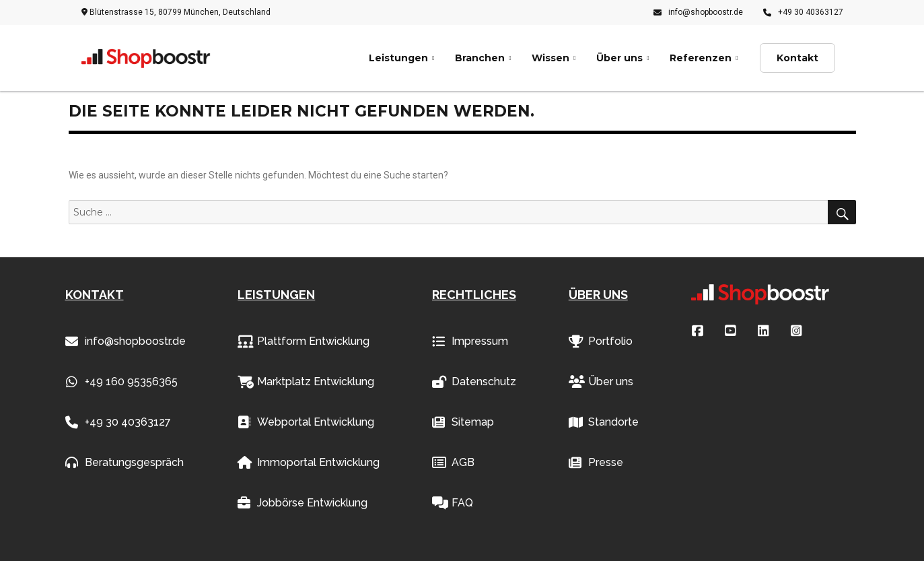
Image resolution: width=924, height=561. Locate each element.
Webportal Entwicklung (306, 422)
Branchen (480, 58)
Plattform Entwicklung (304, 341)
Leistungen (398, 58)
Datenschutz (474, 382)
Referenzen (701, 58)
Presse (596, 463)
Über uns (619, 58)
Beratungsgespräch (125, 463)
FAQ (453, 503)
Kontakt (797, 58)
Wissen (550, 58)
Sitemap (463, 422)
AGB (453, 463)
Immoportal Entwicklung (309, 463)
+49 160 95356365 (121, 382)
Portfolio (601, 341)
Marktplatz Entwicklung (306, 382)
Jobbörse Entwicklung (303, 503)
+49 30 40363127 (803, 12)
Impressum (470, 341)
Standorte (604, 422)
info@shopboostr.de (698, 12)
